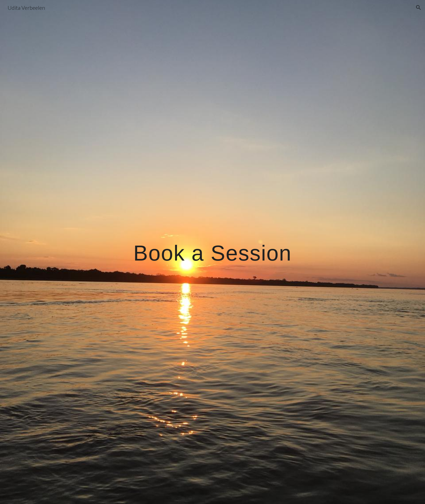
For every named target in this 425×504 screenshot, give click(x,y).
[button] (418, 8)
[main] (212, 252)
